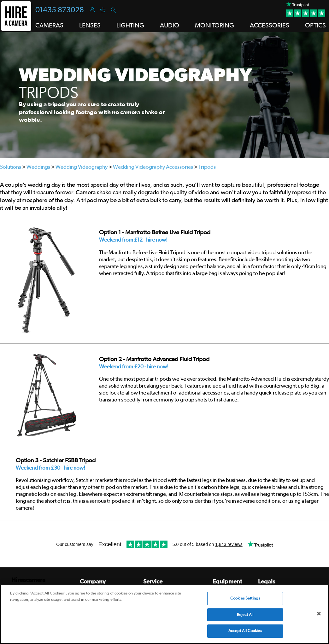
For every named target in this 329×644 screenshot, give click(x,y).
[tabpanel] (164, 95)
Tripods (207, 167)
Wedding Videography (82, 167)
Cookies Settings (245, 598)
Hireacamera (28, 580)
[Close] (319, 614)
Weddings (38, 167)
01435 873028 (60, 10)
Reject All (245, 615)
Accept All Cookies (245, 631)
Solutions (11, 167)
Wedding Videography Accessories (153, 167)
